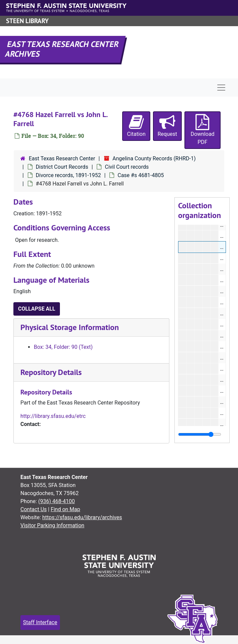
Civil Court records (127, 167)
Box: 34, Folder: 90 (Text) (63, 347)
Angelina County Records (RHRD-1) (154, 158)
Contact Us (34, 509)
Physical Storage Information (70, 327)
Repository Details (51, 372)
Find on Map (65, 509)
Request (167, 126)
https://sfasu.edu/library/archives (82, 517)
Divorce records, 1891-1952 (68, 175)
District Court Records (62, 167)
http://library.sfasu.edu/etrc (53, 416)
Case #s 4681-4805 (141, 175)
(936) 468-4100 (56, 501)
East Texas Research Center (62, 158)
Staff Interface (40, 622)
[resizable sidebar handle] (200, 434)
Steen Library (27, 21)
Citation (136, 126)
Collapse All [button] (37, 309)
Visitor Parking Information (52, 525)
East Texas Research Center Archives (62, 49)
